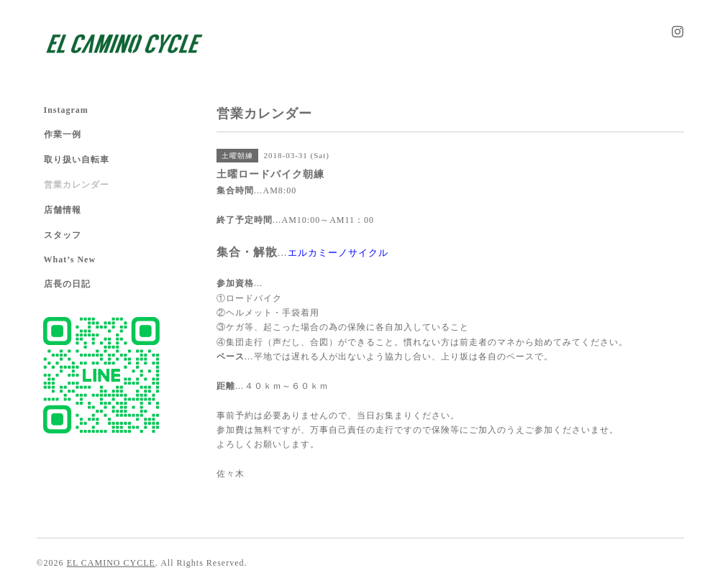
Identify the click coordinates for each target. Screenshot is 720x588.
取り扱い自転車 (77, 160)
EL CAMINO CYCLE (111, 563)
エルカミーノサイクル (338, 253)
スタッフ (63, 235)
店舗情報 (63, 210)
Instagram (66, 110)
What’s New (70, 259)
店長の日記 (67, 284)
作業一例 (63, 134)
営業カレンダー (77, 185)
